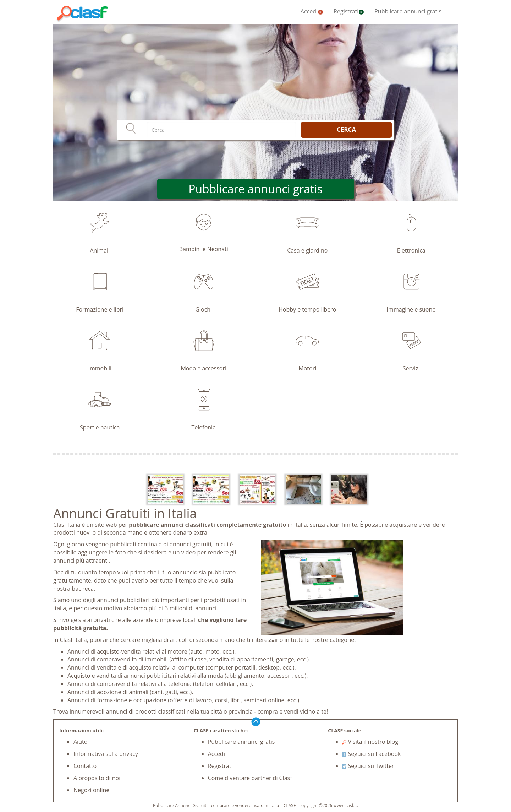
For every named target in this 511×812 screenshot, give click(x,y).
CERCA (346, 129)
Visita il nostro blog (370, 742)
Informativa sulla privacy (106, 754)
